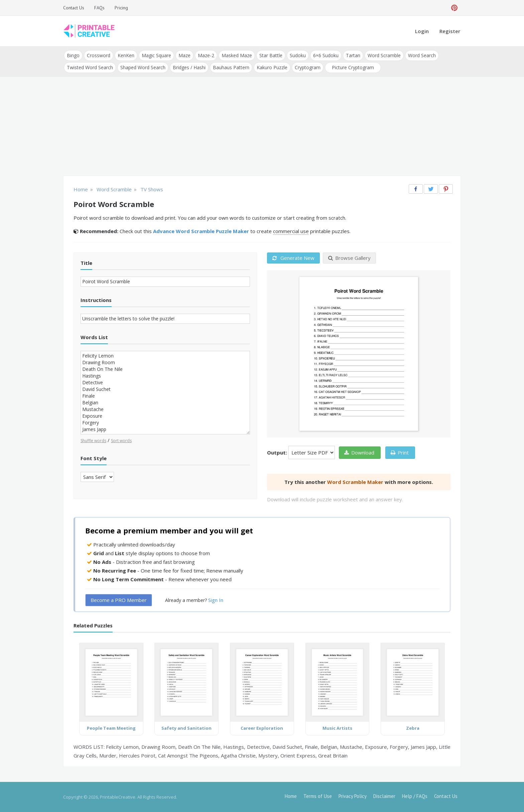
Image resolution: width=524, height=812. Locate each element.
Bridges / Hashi (189, 67)
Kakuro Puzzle (272, 67)
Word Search (422, 55)
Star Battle (271, 55)
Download (359, 452)
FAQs (99, 8)
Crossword (99, 55)
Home (291, 796)
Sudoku (298, 55)
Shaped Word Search (143, 67)
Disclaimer (384, 796)
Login (422, 31)
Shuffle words (93, 441)
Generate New (293, 258)
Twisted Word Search (90, 67)
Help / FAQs (415, 796)
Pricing (121, 8)
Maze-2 (206, 55)
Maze (184, 55)
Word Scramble (384, 55)
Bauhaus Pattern (231, 67)
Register (450, 31)
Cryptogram (308, 67)
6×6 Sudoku (326, 55)
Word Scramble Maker (355, 482)
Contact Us (74, 8)
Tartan (353, 55)
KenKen (126, 55)
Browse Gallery (349, 258)
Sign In (216, 600)
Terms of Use (318, 796)
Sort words (121, 441)
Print (400, 452)
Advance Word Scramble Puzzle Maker (201, 231)
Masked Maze (237, 55)
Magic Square (156, 55)
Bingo (73, 55)
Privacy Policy (353, 796)
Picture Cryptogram (353, 67)
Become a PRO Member (119, 600)
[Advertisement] (262, 127)
